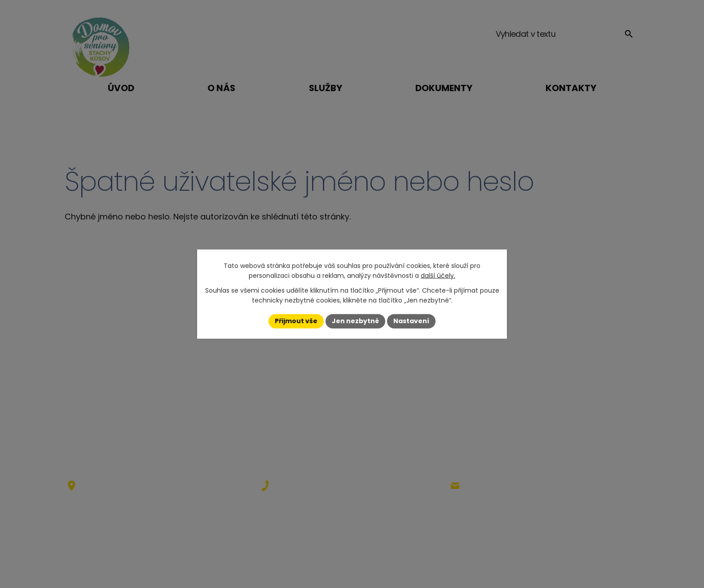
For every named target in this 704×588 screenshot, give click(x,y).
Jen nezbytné (355, 321)
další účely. (438, 276)
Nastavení (411, 321)
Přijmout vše (296, 321)
